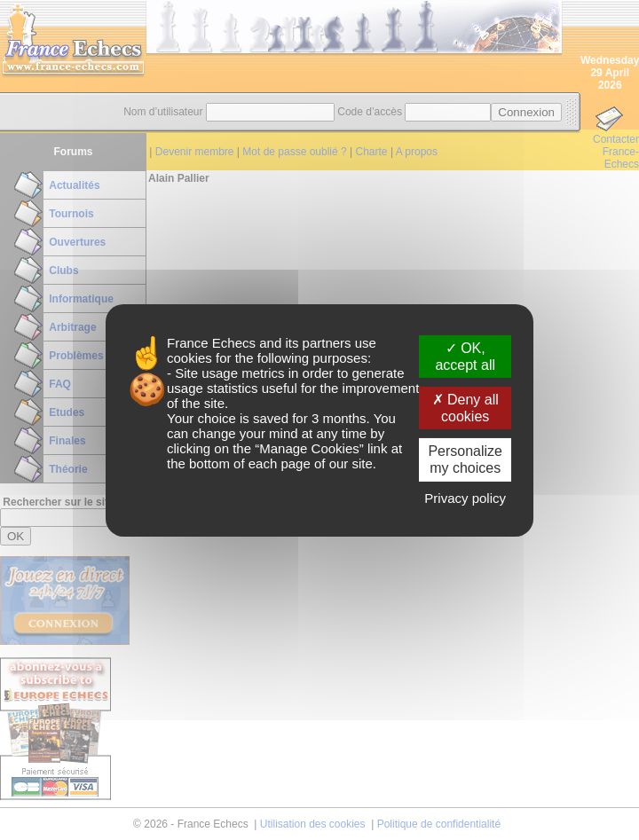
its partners (318, 342)
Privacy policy (465, 498)
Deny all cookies (465, 408)
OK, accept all (465, 356)
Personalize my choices (465, 459)
